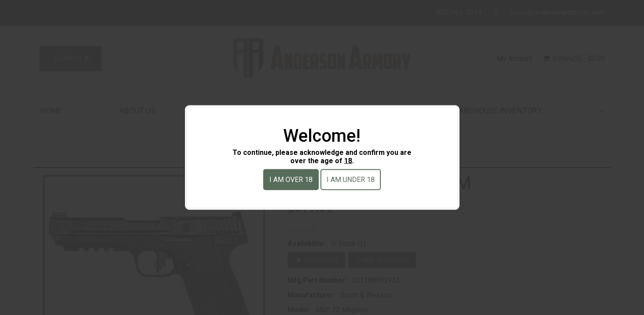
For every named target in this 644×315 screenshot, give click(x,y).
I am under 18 (351, 180)
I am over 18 (291, 180)
